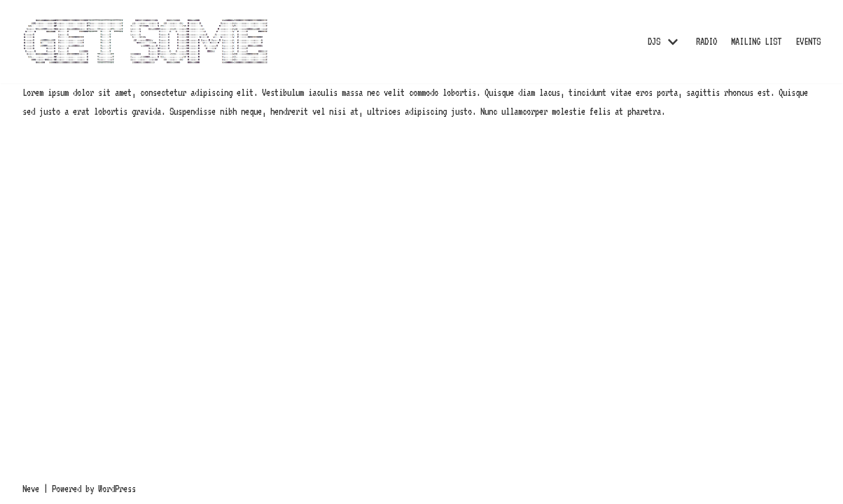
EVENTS (808, 41)
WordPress (117, 489)
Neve (31, 489)
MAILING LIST (756, 41)
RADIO (706, 41)
